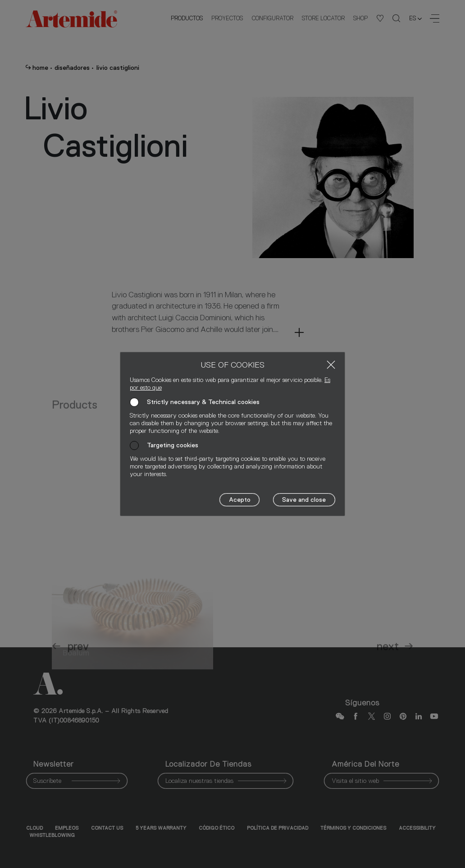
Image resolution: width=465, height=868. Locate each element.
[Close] (331, 365)
